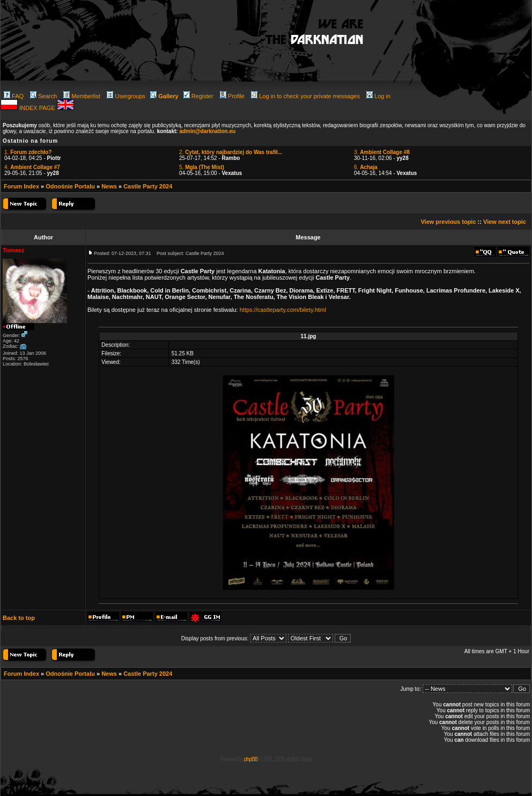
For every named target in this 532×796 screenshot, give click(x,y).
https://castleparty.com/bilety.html (283, 310)
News (109, 186)
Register (198, 96)
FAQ (14, 96)
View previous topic (448, 222)
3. (382, 152)
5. (202, 167)
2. (231, 152)
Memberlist (82, 96)
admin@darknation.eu (207, 131)
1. (28, 152)
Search (43, 96)
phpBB (251, 759)
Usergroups (126, 96)
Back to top (19, 618)
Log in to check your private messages (305, 96)
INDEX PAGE (38, 108)
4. (32, 167)
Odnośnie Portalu (70, 186)
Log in (378, 96)
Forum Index (21, 186)
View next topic (505, 222)
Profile (232, 96)
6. (366, 167)
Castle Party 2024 (148, 186)
